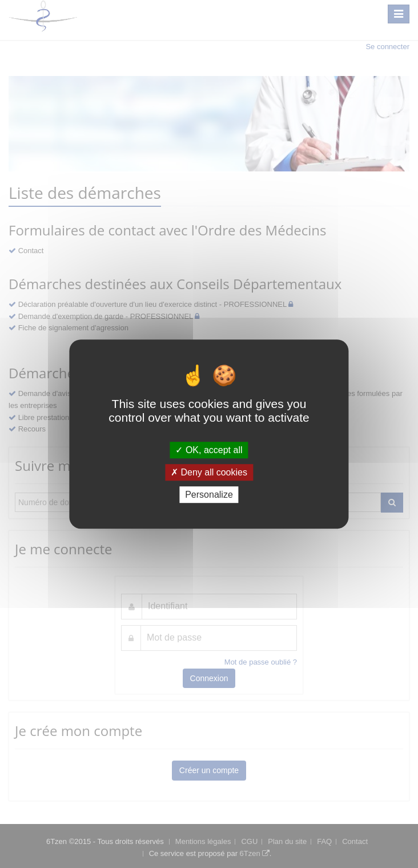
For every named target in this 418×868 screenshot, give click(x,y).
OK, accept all (209, 450)
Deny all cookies (209, 472)
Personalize (209, 495)
